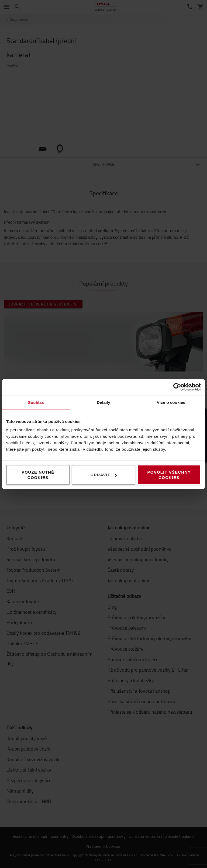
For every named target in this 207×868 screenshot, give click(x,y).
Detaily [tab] (103, 402)
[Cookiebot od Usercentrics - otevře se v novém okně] (177, 387)
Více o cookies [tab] (171, 402)
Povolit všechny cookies (169, 475)
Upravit (104, 475)
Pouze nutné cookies (38, 475)
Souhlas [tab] (36, 402)
